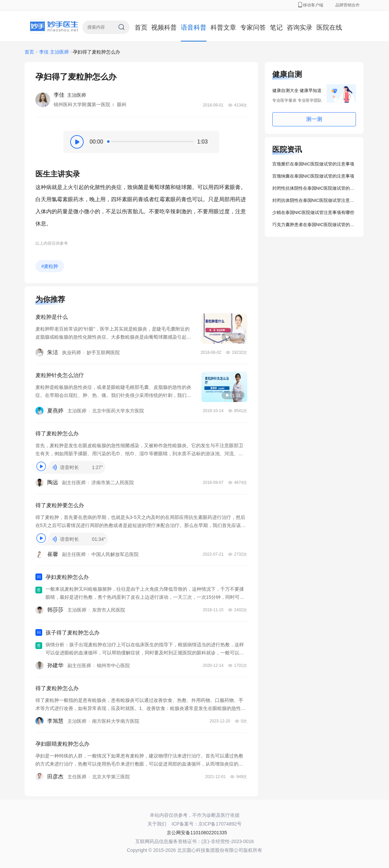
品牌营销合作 (348, 5)
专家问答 (253, 27)
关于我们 (157, 824)
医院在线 (329, 27)
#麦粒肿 (50, 266)
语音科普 (194, 27)
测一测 (314, 119)
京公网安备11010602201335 (197, 833)
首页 (141, 27)
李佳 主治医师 (54, 52)
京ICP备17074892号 (220, 824)
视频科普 (164, 27)
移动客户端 (311, 5)
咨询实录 (300, 27)
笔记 (276, 27)
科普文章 (223, 27)
